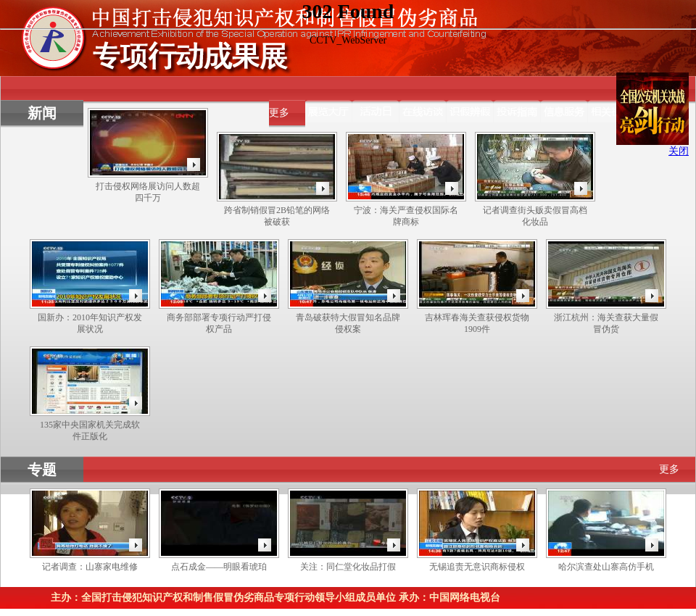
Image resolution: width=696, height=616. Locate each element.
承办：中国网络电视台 (449, 598)
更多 (279, 113)
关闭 (679, 151)
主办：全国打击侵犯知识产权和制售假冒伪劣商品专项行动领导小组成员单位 (223, 598)
